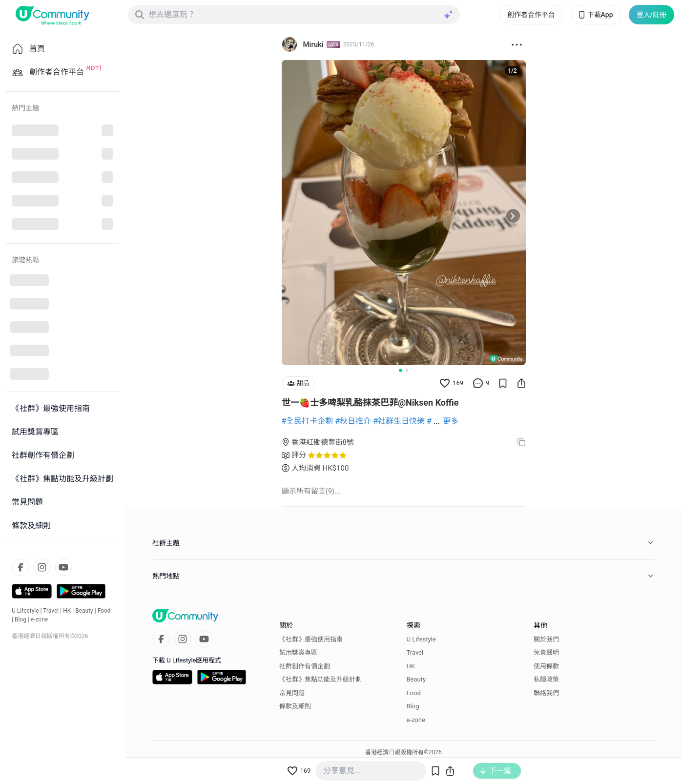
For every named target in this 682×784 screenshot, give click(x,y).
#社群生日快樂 (399, 421)
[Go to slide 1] (400, 370)
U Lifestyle (25, 611)
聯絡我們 (546, 693)
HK (67, 611)
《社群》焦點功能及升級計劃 (320, 679)
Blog (21, 619)
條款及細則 (295, 706)
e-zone (39, 619)
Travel (51, 611)
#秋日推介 (353, 421)
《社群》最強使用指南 (311, 639)
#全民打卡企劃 (308, 421)
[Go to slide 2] (407, 370)
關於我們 (546, 639)
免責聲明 (546, 652)
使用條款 (546, 666)
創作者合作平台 (531, 15)
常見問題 (292, 693)
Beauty (84, 611)
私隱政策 (546, 679)
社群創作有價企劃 (305, 666)
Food (104, 611)
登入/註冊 (651, 15)
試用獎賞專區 (298, 652)
